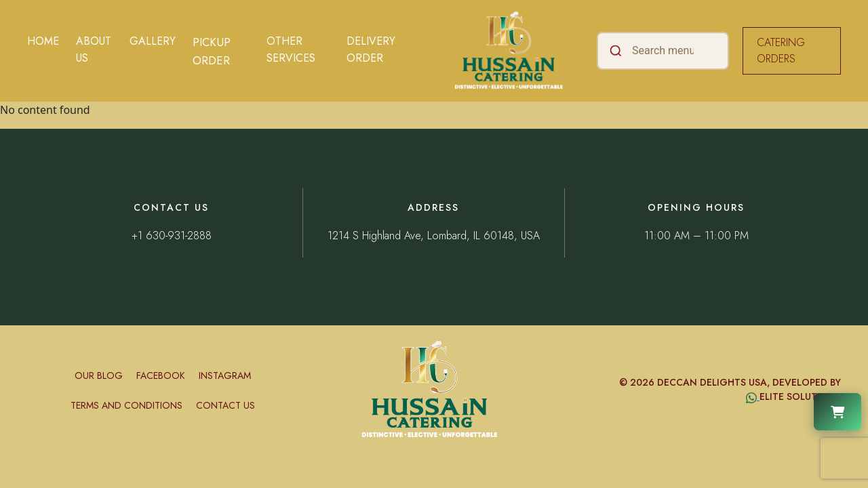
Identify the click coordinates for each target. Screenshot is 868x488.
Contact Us (225, 405)
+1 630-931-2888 (172, 236)
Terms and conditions (126, 405)
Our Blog (99, 375)
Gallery (153, 41)
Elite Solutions (800, 396)
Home (43, 41)
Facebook (161, 375)
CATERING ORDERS (781, 50)
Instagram (225, 375)
